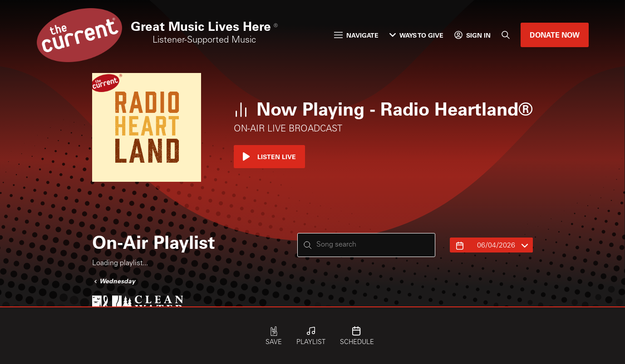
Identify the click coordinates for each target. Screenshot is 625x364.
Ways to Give (416, 35)
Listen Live (269, 157)
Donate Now (555, 35)
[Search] (506, 35)
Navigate (356, 35)
